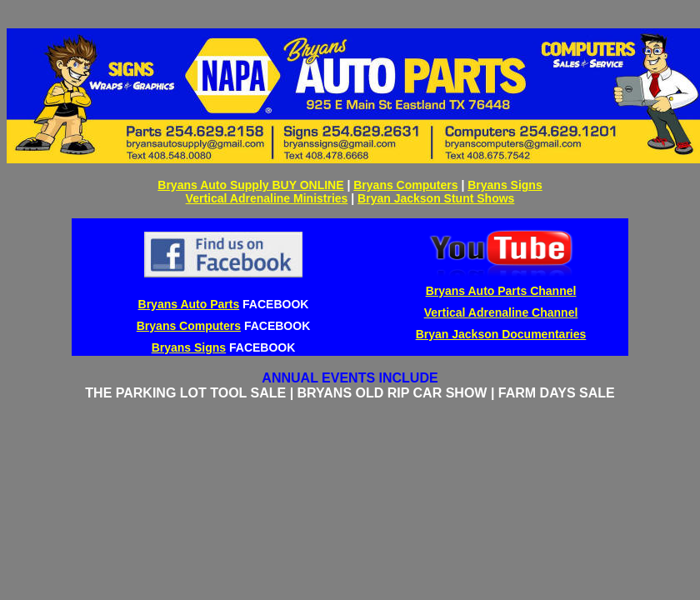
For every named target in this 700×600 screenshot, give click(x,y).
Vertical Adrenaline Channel (501, 312)
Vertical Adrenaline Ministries (267, 198)
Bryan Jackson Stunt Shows (436, 198)
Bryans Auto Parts (189, 304)
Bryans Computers (405, 185)
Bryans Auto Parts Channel (501, 291)
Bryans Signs (505, 185)
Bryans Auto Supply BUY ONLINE (250, 185)
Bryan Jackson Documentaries (501, 334)
